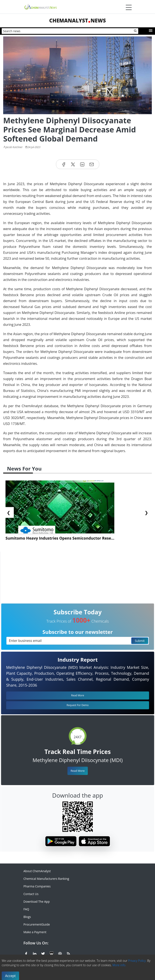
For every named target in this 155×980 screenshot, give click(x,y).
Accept (10, 976)
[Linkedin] (35, 953)
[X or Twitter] (43, 953)
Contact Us (31, 894)
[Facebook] (26, 953)
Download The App (37, 902)
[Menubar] (129, 7)
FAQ (26, 909)
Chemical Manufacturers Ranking (46, 879)
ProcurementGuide (37, 924)
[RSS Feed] (68, 953)
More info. (119, 965)
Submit (140, 641)
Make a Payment (35, 932)
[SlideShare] (52, 953)
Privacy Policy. (137, 961)
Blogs (27, 917)
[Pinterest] (60, 953)
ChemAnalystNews (77, 20)
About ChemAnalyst (37, 871)
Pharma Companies (37, 886)
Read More (78, 771)
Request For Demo (78, 705)
